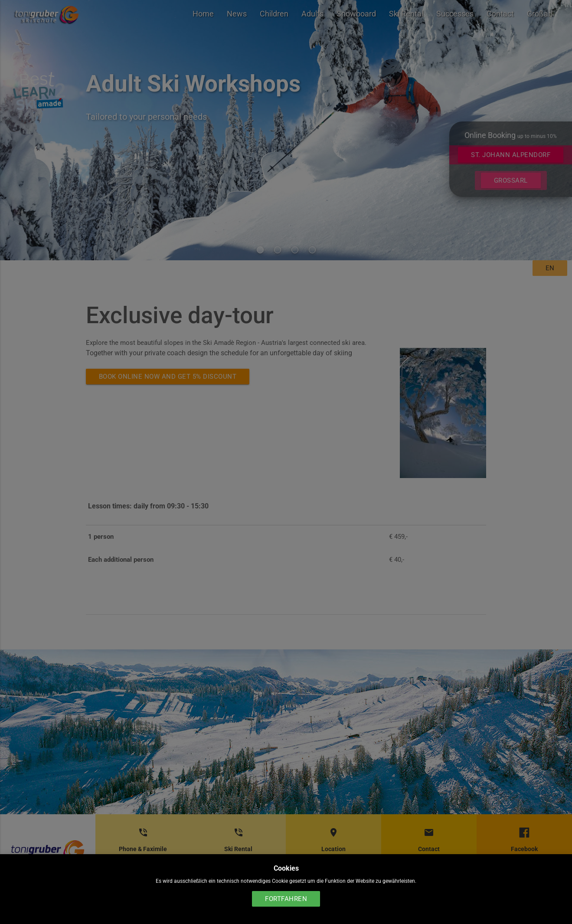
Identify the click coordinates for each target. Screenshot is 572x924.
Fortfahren (286, 899)
